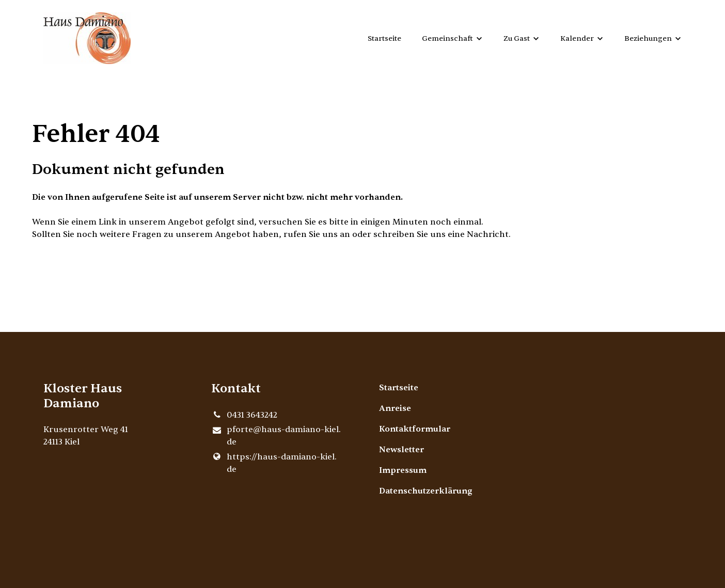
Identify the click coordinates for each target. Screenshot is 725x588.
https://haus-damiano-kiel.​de (274, 463)
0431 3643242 (244, 415)
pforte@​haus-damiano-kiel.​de (276, 436)
